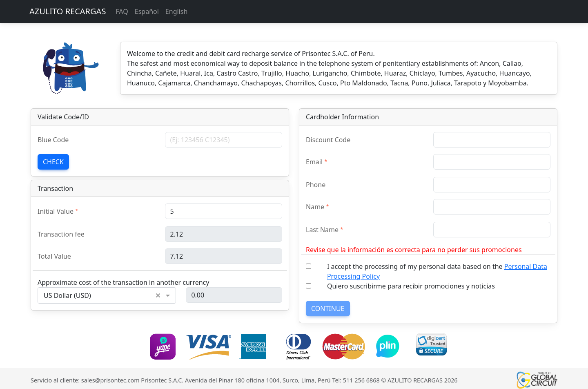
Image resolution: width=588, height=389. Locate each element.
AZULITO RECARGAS (68, 11)
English (176, 11)
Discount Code (328, 140)
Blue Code (53, 140)
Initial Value (56, 211)
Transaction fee (61, 234)
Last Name (322, 230)
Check (53, 162)
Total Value (54, 256)
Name (315, 207)
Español (147, 11)
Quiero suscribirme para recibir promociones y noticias (411, 286)
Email (314, 162)
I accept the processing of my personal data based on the (437, 271)
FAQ (122, 11)
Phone (316, 185)
